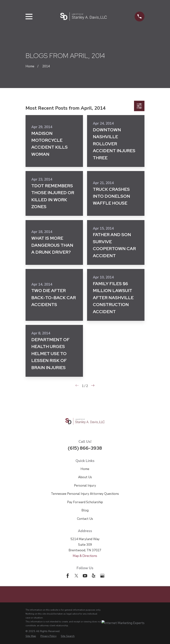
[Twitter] (76, 576)
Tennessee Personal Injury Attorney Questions (85, 494)
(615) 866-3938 (85, 448)
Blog (85, 510)
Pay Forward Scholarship (85, 502)
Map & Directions (85, 556)
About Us (85, 477)
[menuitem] (31, 636)
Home (85, 469)
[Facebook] (68, 576)
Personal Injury (85, 486)
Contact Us (85, 519)
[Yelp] (94, 576)
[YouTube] (85, 576)
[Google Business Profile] (102, 576)
